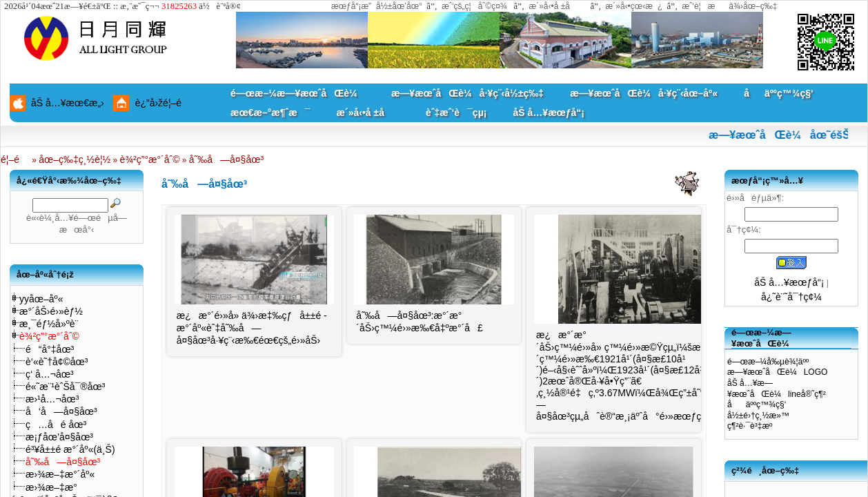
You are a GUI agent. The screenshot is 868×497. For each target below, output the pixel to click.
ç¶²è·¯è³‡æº (753, 426)
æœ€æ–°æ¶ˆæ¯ (270, 113)
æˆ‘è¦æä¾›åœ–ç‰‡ (730, 6)
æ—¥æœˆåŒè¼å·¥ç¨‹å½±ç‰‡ (467, 93)
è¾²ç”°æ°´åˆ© (150, 159)
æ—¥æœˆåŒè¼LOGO (777, 372)
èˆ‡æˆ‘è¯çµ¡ (456, 113)
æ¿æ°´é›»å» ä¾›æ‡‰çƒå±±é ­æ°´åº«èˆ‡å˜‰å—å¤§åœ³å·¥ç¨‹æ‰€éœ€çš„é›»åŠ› (252, 328)
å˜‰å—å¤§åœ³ (226, 159)
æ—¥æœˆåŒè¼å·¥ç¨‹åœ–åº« (644, 93)
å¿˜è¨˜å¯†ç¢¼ (791, 297)
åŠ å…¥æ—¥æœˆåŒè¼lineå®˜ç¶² (777, 389)
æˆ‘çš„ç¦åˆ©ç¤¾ (474, 6)
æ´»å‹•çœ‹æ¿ (634, 6)
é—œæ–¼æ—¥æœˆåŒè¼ (298, 93)
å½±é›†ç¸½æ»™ (758, 416)
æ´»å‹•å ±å (556, 6)
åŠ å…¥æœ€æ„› (68, 103)
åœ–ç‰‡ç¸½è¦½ (75, 159)
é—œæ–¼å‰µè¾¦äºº (768, 362)
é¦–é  (15, 159)
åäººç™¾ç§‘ (779, 93)
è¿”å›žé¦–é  (164, 103)
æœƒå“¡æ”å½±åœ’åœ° (377, 6)
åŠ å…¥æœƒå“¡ (549, 113)
